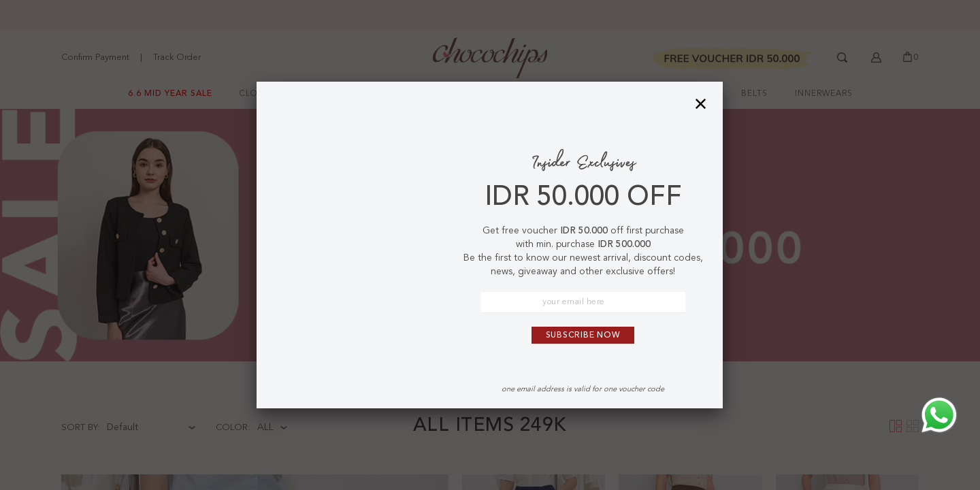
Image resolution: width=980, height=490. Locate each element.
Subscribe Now (583, 336)
